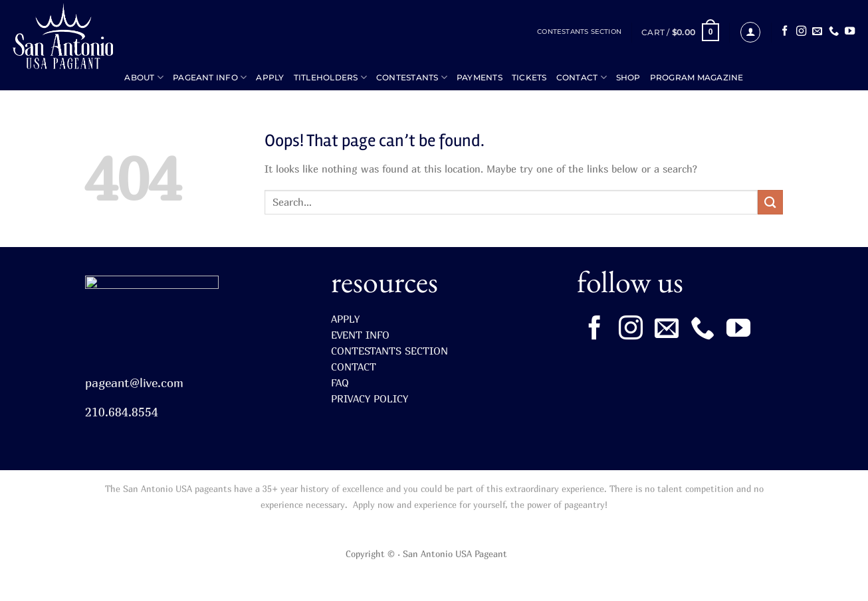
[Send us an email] (817, 32)
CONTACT (582, 77)
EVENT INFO (360, 335)
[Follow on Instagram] (801, 32)
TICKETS (529, 77)
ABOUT (144, 77)
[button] (680, 33)
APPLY (270, 77)
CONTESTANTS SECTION (579, 32)
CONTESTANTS (412, 77)
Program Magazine (697, 77)
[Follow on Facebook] (785, 32)
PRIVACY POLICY (370, 398)
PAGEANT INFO (210, 77)
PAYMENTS (480, 77)
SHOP (628, 77)
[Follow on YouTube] (850, 32)
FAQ (340, 383)
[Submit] (770, 202)
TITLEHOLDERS (330, 77)
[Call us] (834, 32)
